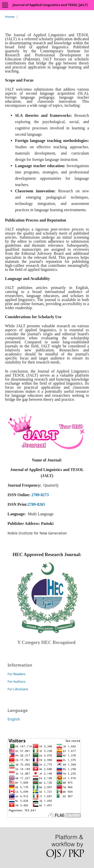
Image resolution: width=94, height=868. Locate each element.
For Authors (16, 681)
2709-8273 (40, 495)
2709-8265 (36, 504)
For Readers (16, 674)
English (14, 719)
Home (10, 17)
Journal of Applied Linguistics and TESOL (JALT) (50, 5)
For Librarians (18, 689)
